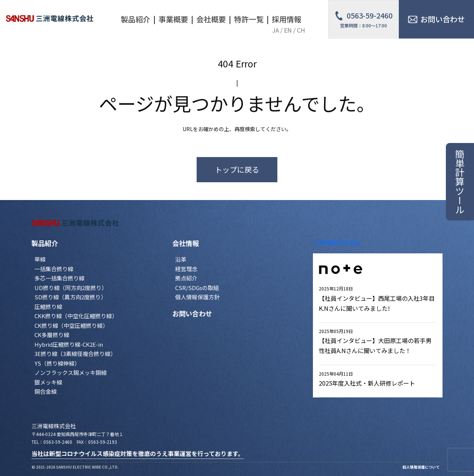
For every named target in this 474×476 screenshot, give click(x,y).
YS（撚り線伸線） (57, 363)
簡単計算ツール (460, 182)
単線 (40, 259)
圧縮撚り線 (48, 307)
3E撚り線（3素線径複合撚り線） (75, 354)
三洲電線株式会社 (337, 242)
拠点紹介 (186, 278)
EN (288, 30)
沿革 (181, 259)
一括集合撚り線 (54, 269)
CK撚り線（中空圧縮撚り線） (71, 325)
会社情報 (186, 243)
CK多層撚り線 (52, 335)
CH (301, 30)
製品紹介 (45, 243)
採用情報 (287, 19)
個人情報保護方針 (197, 297)
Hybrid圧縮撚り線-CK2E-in (69, 344)
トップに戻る (237, 169)
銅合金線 (46, 391)
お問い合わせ (192, 313)
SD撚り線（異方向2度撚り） (70, 297)
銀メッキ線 (48, 382)
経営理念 (186, 269)
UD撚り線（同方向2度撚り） (71, 288)
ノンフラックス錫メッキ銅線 (71, 372)
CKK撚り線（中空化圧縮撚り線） (76, 316)
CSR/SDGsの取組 (197, 288)
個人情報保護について (421, 467)
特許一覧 (249, 19)
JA (276, 30)
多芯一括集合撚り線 (59, 278)
